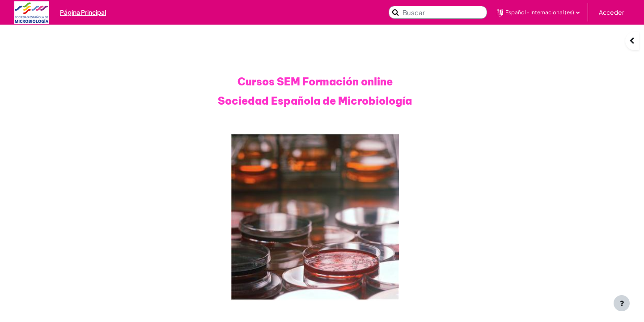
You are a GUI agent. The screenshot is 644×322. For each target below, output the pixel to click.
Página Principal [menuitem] (83, 12)
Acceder (612, 12)
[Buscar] (438, 12)
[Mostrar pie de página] (622, 303)
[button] (538, 12)
